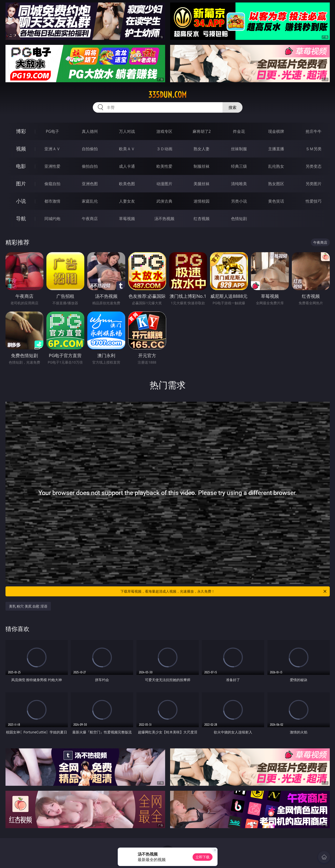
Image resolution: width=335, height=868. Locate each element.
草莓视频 (127, 219)
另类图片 (314, 184)
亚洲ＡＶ (52, 149)
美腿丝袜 (202, 184)
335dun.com (167, 95)
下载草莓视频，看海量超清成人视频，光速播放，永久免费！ (224, 591)
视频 (21, 149)
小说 (21, 201)
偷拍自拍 (90, 166)
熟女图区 (276, 184)
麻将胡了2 (202, 131)
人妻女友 (127, 201)
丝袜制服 (239, 149)
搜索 (232, 107)
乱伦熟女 (276, 166)
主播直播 (276, 149)
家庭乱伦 (90, 201)
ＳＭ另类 (314, 149)
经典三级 (239, 166)
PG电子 (53, 131)
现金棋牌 (276, 131)
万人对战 (127, 131)
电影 (21, 166)
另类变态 (314, 166)
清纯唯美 (239, 184)
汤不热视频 (164, 219)
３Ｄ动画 (164, 149)
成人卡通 (127, 166)
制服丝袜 (202, 166)
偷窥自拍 (52, 184)
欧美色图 (127, 184)
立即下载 (203, 857)
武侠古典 (164, 201)
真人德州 (90, 131)
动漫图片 (164, 184)
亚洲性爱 (52, 166)
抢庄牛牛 (314, 131)
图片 (21, 184)
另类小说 (239, 201)
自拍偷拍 (90, 149)
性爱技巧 (314, 201)
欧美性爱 (164, 166)
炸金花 (239, 131)
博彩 (21, 131)
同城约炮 (52, 219)
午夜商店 (90, 219)
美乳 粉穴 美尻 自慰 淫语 (28, 606)
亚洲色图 (90, 184)
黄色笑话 (276, 201)
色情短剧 (239, 219)
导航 (21, 218)
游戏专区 (164, 131)
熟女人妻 (202, 149)
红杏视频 (202, 219)
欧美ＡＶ (127, 149)
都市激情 (52, 201)
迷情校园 (202, 201)
